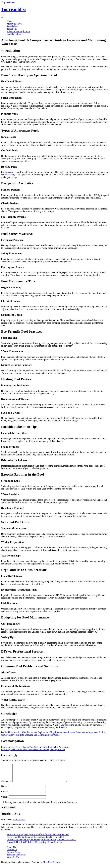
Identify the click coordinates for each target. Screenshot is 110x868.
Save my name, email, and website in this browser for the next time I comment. (41, 806)
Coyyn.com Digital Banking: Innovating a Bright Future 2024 (35, 840)
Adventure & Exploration (19, 31)
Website (5, 800)
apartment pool (50, 59)
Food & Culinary (15, 34)
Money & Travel (15, 24)
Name (5, 790)
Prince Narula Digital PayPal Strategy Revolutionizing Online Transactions (41, 843)
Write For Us (13, 861)
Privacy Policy (14, 856)
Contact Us (12, 853)
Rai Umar (9, 732)
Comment (7, 785)
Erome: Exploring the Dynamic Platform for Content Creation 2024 (38, 838)
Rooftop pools (8, 172)
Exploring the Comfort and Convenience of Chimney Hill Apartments (33, 750)
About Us (11, 850)
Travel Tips (12, 29)
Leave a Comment (53, 734)
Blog (52, 732)
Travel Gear (12, 26)
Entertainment (62, 732)
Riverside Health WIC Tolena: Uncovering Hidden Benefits (34, 846)
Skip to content (8, 2)
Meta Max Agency (51, 866)
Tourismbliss (14, 9)
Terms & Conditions (16, 858)
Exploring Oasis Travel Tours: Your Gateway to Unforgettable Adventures (35, 747)
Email (5, 795)
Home (10, 21)
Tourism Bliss (19, 823)
